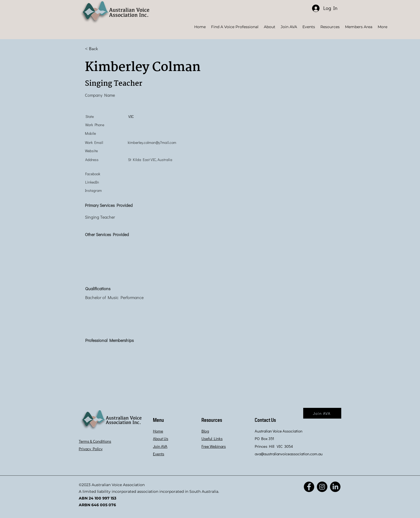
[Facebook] (309, 487)
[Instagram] (322, 487)
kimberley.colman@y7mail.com (152, 142)
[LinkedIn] (335, 487)
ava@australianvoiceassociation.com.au (289, 454)
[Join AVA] (322, 413)
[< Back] (104, 49)
